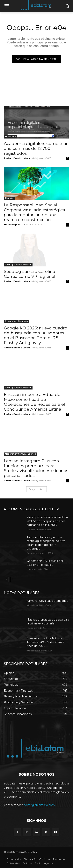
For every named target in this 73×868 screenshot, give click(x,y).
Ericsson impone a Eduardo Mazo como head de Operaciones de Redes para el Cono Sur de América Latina (34, 402)
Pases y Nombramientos (18, 265)
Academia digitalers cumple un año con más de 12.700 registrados (36, 148)
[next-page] (13, 579)
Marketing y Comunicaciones (20, 454)
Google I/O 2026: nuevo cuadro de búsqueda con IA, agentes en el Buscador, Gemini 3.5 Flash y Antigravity (36, 335)
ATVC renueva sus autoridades (47, 601)
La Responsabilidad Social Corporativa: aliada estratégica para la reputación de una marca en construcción (34, 212)
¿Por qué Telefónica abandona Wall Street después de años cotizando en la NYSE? (47, 521)
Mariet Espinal (13, 225)
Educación (11, 137)
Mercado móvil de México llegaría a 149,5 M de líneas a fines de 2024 (46, 642)
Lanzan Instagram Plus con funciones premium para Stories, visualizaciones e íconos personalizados (36, 468)
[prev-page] (6, 579)
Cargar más (36, 489)
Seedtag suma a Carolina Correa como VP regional (30, 274)
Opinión (9, 198)
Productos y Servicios (16, 321)
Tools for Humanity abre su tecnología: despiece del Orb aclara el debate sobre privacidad (46, 543)
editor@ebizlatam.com (39, 805)
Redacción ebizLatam (17, 158)
